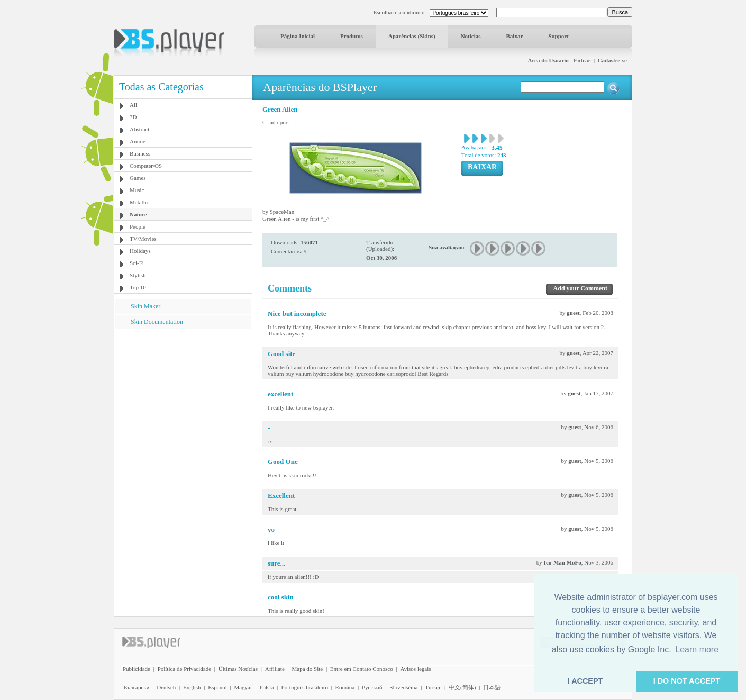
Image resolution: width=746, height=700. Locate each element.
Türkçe (433, 687)
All (133, 105)
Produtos (352, 36)
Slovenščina (403, 687)
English (192, 687)
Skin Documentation (157, 322)
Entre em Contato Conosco (362, 669)
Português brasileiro (305, 687)
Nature (138, 214)
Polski (267, 687)
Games (138, 178)
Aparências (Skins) (412, 36)
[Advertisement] (183, 395)
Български (137, 687)
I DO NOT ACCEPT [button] (687, 681)
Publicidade (137, 669)
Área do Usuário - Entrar (559, 60)
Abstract (139, 129)
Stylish (138, 275)
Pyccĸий (372, 687)
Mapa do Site (307, 669)
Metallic (139, 202)
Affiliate (275, 669)
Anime (138, 141)
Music (137, 190)
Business (140, 153)
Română (345, 687)
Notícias (471, 36)
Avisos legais (415, 669)
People (138, 226)
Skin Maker (145, 306)
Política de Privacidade (184, 669)
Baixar (515, 36)
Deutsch (166, 687)
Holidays (140, 251)
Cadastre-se (612, 60)
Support (558, 36)
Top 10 (138, 287)
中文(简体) (462, 687)
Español (217, 687)
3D (133, 117)
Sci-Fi (137, 263)
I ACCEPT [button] (585, 681)
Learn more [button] (697, 649)
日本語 (492, 687)
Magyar (243, 687)
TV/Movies (143, 239)
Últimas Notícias (238, 669)
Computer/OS (146, 166)
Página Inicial (298, 36)
